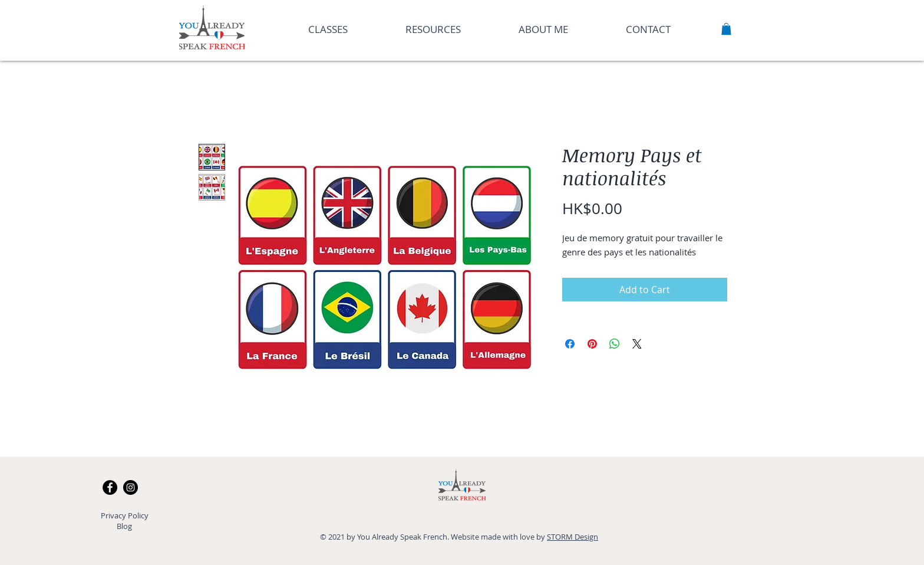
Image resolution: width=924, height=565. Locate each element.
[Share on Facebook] (570, 344)
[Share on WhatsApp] (615, 344)
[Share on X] (637, 344)
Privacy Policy (125, 515)
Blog (124, 526)
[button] (726, 29)
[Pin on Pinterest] (592, 344)
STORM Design (572, 537)
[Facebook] (110, 487)
